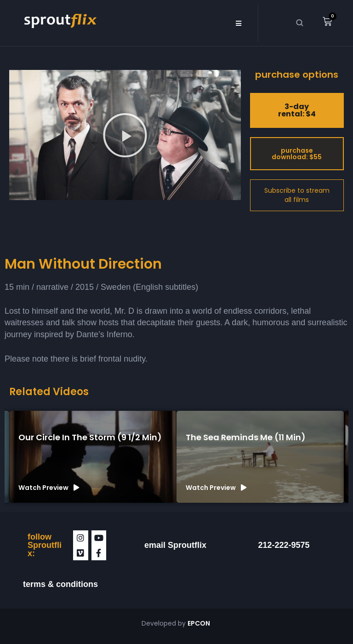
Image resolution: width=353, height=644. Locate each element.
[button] (238, 23)
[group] (93, 457)
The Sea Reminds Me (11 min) (246, 437)
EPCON (199, 623)
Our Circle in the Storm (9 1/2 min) (90, 437)
